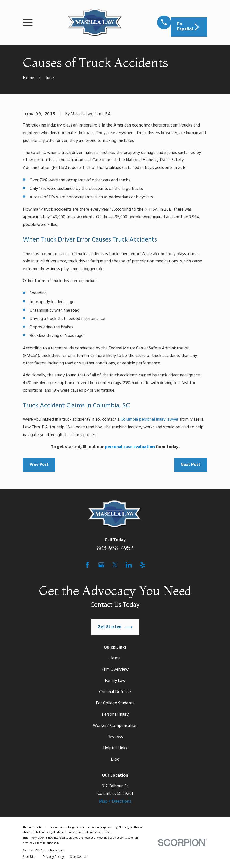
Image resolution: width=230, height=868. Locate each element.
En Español (189, 27)
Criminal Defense (115, 692)
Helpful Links (115, 748)
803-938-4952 (115, 548)
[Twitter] (115, 565)
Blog (115, 759)
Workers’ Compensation (115, 726)
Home (115, 658)
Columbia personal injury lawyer (150, 420)
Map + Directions (115, 801)
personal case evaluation (130, 447)
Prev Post (39, 465)
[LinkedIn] (129, 565)
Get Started (115, 627)
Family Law (115, 681)
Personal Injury (115, 715)
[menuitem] (30, 857)
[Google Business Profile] (101, 565)
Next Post (190, 465)
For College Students (115, 703)
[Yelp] (143, 565)
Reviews (115, 737)
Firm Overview (115, 670)
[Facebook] (87, 565)
